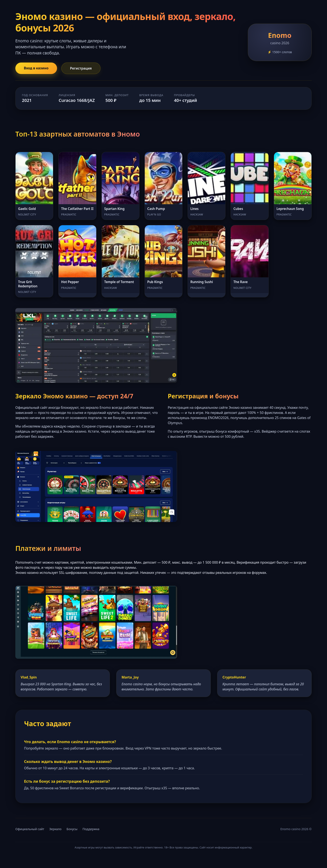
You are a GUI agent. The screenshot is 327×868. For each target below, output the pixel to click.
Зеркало (55, 829)
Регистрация (81, 68)
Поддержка (91, 829)
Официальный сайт (30, 829)
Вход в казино (36, 68)
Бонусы (72, 829)
